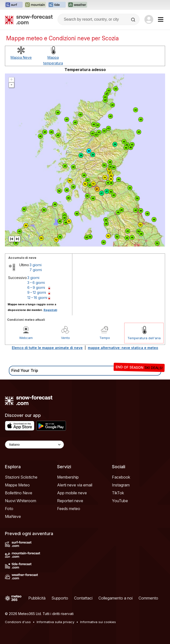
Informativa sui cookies (98, 622)
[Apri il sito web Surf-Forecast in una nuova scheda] (14, 5)
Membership (68, 477)
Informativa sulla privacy (55, 622)
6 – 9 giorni (36, 287)
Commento (148, 598)
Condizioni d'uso (18, 622)
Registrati (50, 310)
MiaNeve (13, 516)
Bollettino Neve (19, 493)
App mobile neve (72, 493)
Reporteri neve (70, 501)
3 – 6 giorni (36, 283)
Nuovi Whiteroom (21, 501)
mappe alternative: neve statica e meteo (123, 348)
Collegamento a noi (116, 598)
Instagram (121, 485)
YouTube (120, 501)
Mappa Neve (21, 57)
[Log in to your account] (149, 19)
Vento (65, 338)
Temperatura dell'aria (144, 338)
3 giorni (36, 265)
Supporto (60, 598)
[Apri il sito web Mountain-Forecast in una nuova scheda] (35, 5)
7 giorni (36, 270)
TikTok (118, 493)
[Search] (134, 20)
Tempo (105, 338)
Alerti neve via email (75, 485)
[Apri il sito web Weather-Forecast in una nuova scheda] (77, 5)
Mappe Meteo (17, 485)
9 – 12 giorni (37, 292)
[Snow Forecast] (29, 19)
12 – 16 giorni (37, 298)
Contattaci (83, 598)
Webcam (26, 338)
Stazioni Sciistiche (21, 477)
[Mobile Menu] (161, 19)
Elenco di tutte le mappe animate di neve (47, 348)
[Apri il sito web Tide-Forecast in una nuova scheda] (57, 5)
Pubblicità (37, 598)
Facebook (121, 477)
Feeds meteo (69, 509)
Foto (9, 509)
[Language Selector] (34, 445)
